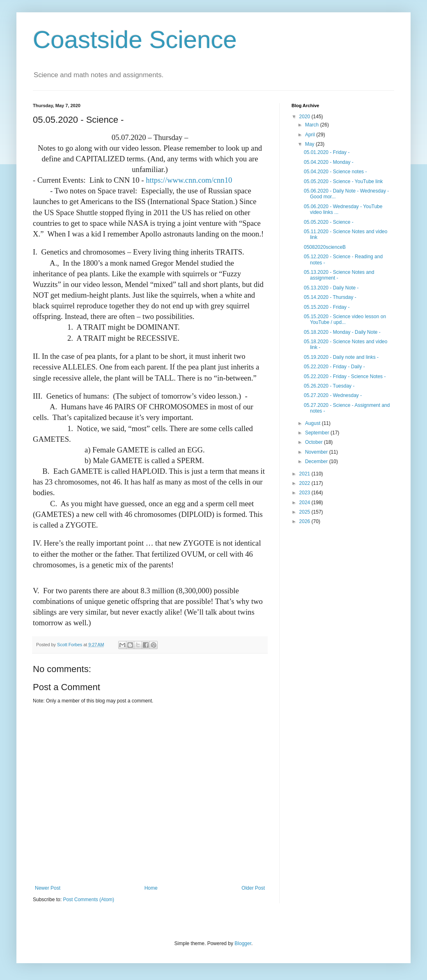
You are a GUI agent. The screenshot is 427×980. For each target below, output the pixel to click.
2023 (305, 493)
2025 (305, 512)
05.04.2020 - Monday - (329, 162)
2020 (305, 117)
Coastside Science (135, 40)
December (317, 461)
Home (151, 888)
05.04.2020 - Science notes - (335, 172)
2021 (305, 474)
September (318, 433)
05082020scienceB (325, 247)
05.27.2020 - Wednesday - (333, 395)
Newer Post (48, 888)
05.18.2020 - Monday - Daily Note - (342, 332)
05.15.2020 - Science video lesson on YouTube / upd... (345, 319)
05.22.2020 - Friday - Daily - (334, 367)
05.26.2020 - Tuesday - (329, 386)
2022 (305, 483)
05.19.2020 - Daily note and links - (341, 357)
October (315, 442)
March (313, 125)
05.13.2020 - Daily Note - (331, 288)
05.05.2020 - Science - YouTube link (343, 181)
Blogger (243, 943)
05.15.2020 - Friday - (327, 307)
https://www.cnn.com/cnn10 (189, 180)
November (317, 452)
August (313, 423)
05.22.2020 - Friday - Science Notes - (345, 376)
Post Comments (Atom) (88, 900)
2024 (305, 503)
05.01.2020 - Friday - (327, 152)
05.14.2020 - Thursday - (330, 297)
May (310, 144)
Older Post (253, 888)
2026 (305, 521)
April (311, 135)
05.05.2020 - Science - (329, 222)
